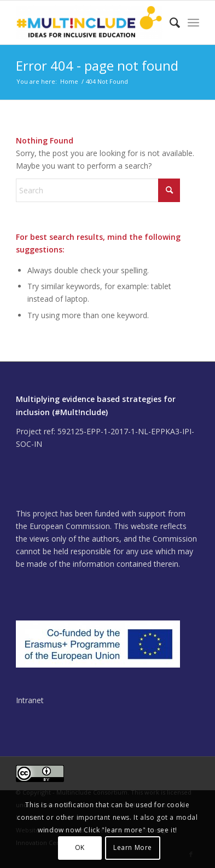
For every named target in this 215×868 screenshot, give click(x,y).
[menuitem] (169, 22)
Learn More (133, 847)
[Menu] (193, 22)
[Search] (169, 22)
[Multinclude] (89, 22)
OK (80, 847)
